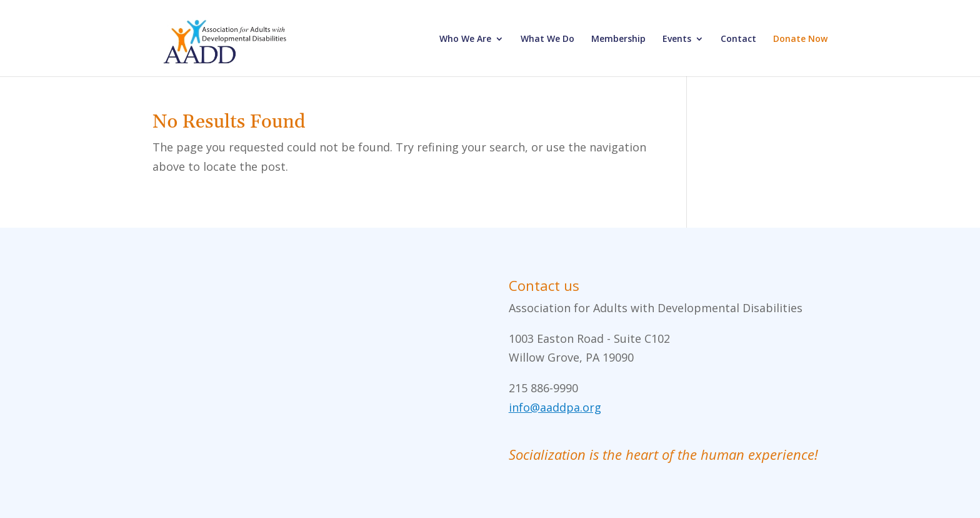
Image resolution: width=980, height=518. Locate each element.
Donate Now (800, 39)
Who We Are (465, 39)
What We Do (547, 39)
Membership (618, 39)
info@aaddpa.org (555, 407)
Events (677, 39)
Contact (738, 39)
